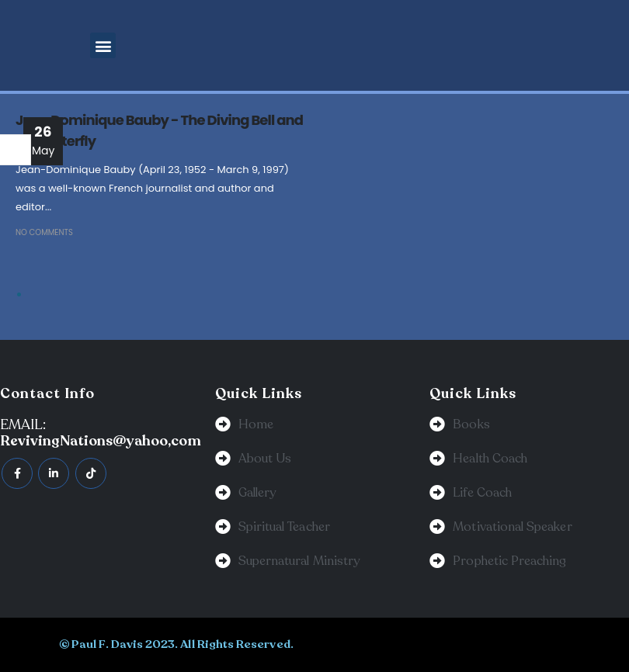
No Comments (44, 232)
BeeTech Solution (394, 644)
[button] (103, 45)
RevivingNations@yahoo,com (101, 441)
